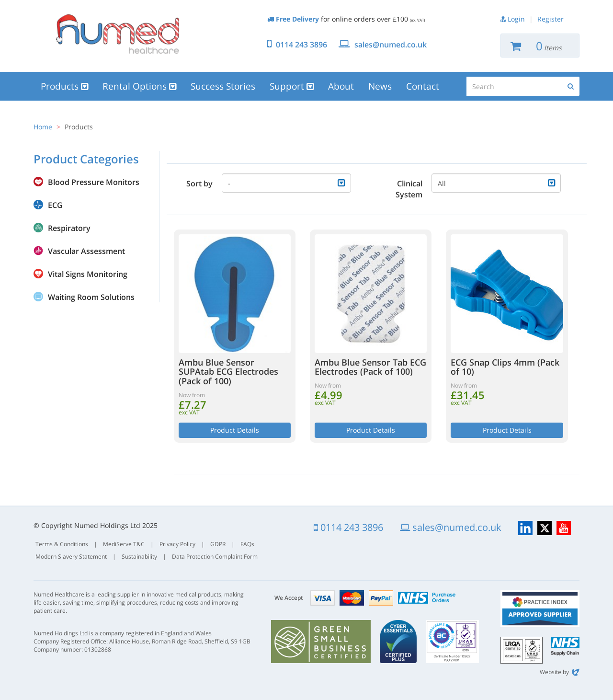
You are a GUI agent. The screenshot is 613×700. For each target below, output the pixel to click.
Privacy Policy (177, 544)
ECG (55, 205)
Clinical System (409, 189)
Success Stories (223, 86)
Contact (423, 86)
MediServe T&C (124, 544)
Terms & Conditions (62, 544)
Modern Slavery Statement (71, 557)
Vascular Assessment (86, 251)
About (341, 86)
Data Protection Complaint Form (215, 557)
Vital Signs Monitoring (88, 274)
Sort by (199, 184)
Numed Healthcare (117, 34)
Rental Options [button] (139, 86)
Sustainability (139, 557)
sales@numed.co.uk (391, 45)
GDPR (218, 544)
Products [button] (64, 86)
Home (43, 127)
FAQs (247, 544)
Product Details (235, 430)
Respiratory (69, 228)
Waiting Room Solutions (91, 297)
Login (516, 19)
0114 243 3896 (301, 45)
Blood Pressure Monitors (94, 182)
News (380, 86)
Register (551, 19)
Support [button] (292, 86)
